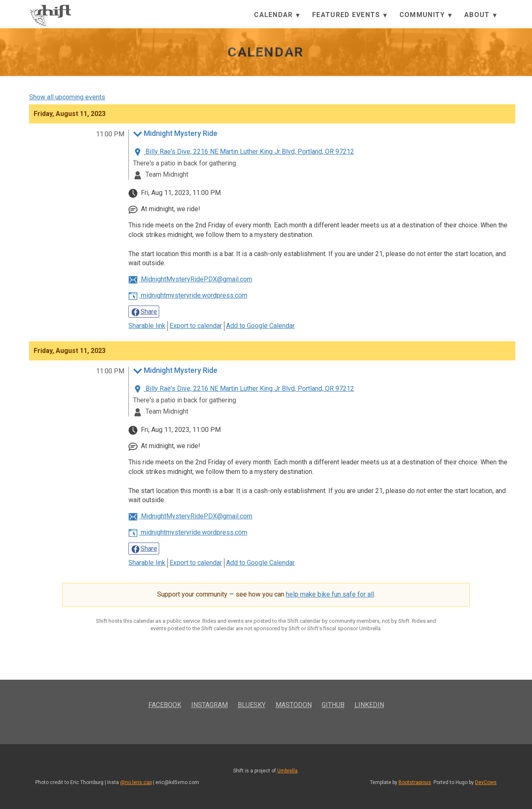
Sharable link (147, 326)
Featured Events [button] (350, 15)
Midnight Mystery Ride (175, 134)
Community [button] (426, 15)
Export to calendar (196, 326)
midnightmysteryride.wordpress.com (188, 295)
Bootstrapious (415, 782)
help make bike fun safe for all (330, 594)
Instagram (209, 705)
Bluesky (252, 705)
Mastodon (294, 705)
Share (144, 312)
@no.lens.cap (136, 782)
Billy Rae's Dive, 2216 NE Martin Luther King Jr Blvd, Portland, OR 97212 (244, 152)
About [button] (480, 15)
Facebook (165, 705)
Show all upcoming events (67, 97)
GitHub (333, 705)
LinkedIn (369, 705)
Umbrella (287, 771)
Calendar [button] (277, 15)
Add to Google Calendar (260, 326)
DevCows (486, 782)
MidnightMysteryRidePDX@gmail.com (190, 279)
